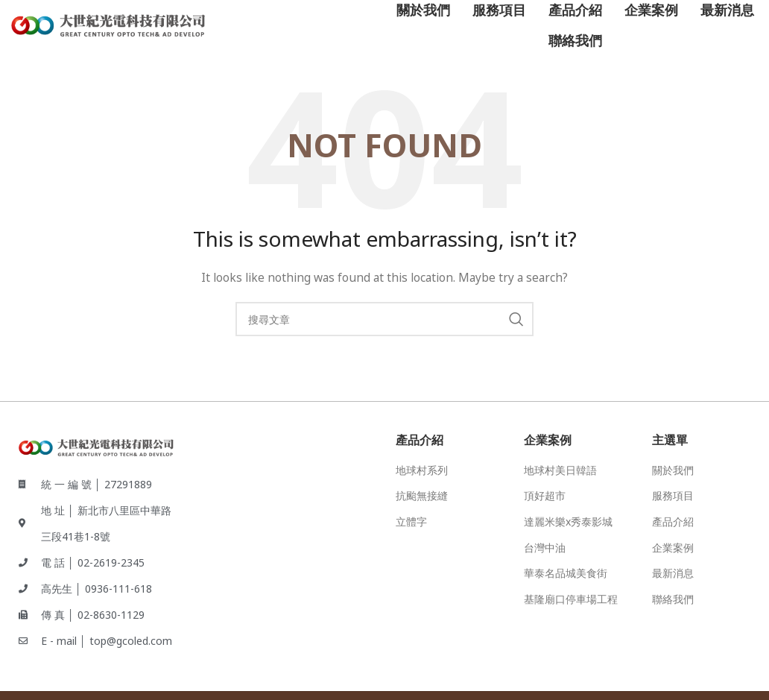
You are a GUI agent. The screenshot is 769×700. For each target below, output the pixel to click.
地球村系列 (422, 470)
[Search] (384, 319)
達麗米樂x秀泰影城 (568, 521)
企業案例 (673, 548)
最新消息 (673, 573)
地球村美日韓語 (560, 470)
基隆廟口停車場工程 (571, 599)
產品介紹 (673, 521)
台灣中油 (545, 548)
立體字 (411, 521)
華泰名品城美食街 (566, 573)
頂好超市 (545, 495)
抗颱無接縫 (422, 495)
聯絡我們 (673, 599)
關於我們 (673, 470)
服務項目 (673, 495)
